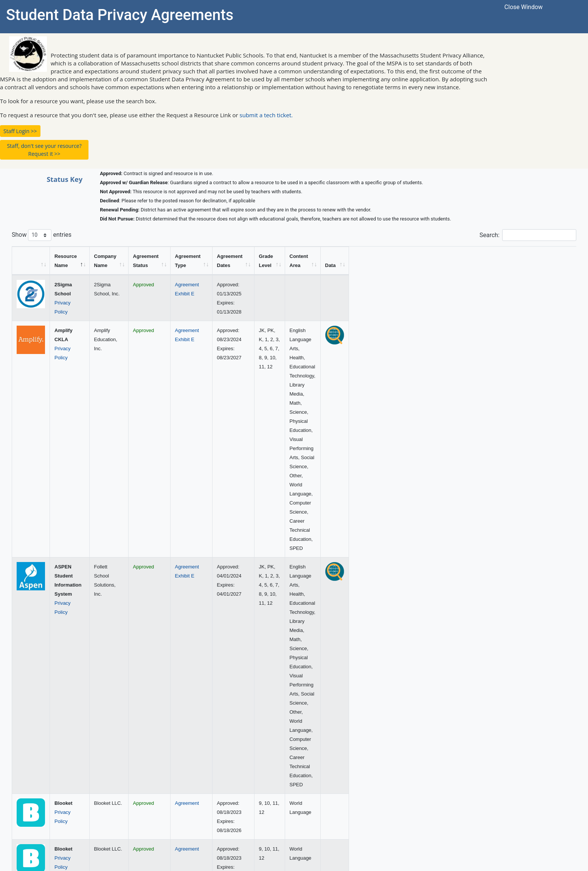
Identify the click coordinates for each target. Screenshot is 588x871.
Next (565, 770)
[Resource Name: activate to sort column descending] (95, 261)
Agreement (316, 285)
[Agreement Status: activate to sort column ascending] (244, 261)
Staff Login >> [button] (20, 131)
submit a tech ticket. (266, 115)
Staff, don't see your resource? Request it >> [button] (44, 150)
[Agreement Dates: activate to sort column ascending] (366, 261)
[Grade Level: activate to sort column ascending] (408, 261)
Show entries (42, 235)
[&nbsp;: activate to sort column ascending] (31, 261)
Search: (528, 235)
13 (546, 770)
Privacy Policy (70, 294)
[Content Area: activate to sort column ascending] (488, 261)
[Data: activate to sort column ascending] (562, 261)
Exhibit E (314, 294)
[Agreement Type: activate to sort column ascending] (322, 261)
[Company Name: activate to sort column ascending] (164, 261)
